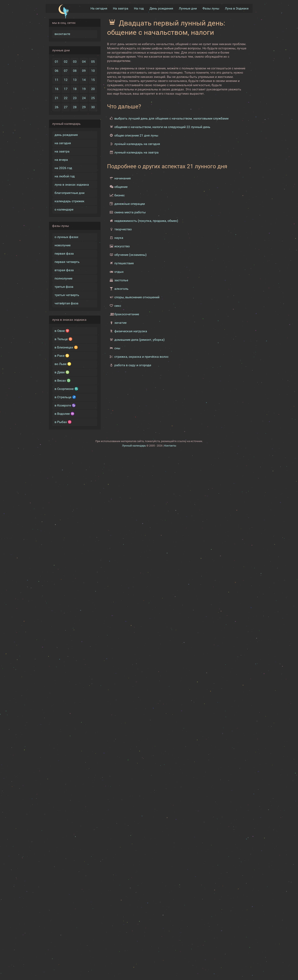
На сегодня (99, 8)
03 (75, 62)
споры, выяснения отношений (137, 297)
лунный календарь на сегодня (137, 144)
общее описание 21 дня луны (136, 135)
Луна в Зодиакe (237, 8)
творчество (123, 229)
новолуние (63, 245)
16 (57, 89)
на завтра (62, 151)
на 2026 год (63, 168)
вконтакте (62, 34)
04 (84, 62)
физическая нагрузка (131, 331)
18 (75, 89)
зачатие (120, 323)
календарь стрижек (69, 201)
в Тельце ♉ (64, 339)
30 (93, 107)
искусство (122, 246)
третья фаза (64, 287)
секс (118, 306)
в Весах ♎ (63, 380)
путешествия (124, 263)
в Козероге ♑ (65, 405)
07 (66, 71)
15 (93, 80)
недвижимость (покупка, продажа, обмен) (146, 221)
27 (66, 107)
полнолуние (63, 278)
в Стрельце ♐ (65, 397)
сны (117, 348)
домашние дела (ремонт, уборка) (140, 340)
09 (84, 71)
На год (139, 8)
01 (57, 62)
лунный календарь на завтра (136, 152)
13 (75, 80)
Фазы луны (211, 8)
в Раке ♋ (62, 356)
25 (93, 98)
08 (75, 71)
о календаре (64, 209)
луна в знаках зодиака (72, 185)
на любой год (65, 176)
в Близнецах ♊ (66, 347)
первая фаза (64, 253)
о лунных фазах (66, 237)
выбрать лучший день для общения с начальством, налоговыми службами (171, 118)
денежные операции (130, 204)
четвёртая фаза (66, 303)
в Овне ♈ (62, 331)
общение (121, 187)
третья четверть (67, 295)
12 (66, 80)
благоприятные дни (69, 193)
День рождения (161, 8)
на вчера (61, 160)
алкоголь (121, 289)
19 (84, 89)
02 (66, 62)
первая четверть (67, 262)
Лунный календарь (134, 446)
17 (66, 89)
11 (57, 80)
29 (84, 107)
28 (75, 107)
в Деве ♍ (62, 372)
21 (57, 98)
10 (93, 71)
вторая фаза (64, 270)
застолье (121, 280)
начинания (123, 178)
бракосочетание (127, 314)
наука (119, 238)
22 (66, 98)
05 (93, 62)
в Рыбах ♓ (63, 422)
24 (84, 98)
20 (93, 89)
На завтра (121, 8)
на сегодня (63, 143)
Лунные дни (188, 8)
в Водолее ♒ (65, 414)
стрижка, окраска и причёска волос (141, 357)
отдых (119, 272)
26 (57, 107)
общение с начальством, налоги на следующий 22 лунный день (162, 127)
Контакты (170, 446)
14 (84, 80)
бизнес (120, 195)
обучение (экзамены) (131, 255)
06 (57, 71)
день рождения (66, 135)
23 (75, 98)
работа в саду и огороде (133, 365)
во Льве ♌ (63, 364)
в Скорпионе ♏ (66, 389)
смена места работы (130, 212)
